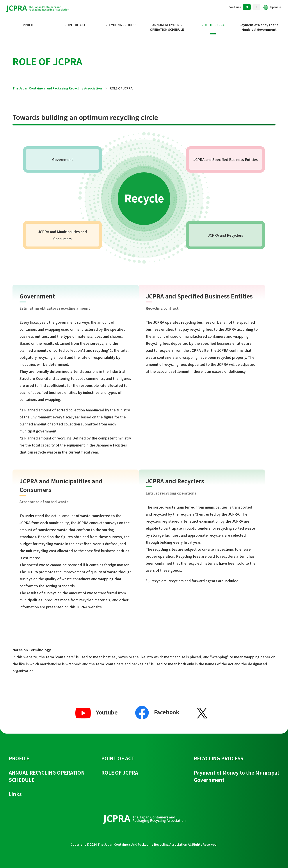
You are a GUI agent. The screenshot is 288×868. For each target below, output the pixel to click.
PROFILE (29, 21)
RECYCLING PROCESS (121, 21)
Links (15, 790)
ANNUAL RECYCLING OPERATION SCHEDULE (167, 24)
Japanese (271, 7)
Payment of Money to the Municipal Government (259, 24)
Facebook (157, 708)
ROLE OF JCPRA (213, 21)
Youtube (97, 709)
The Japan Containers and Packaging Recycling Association (57, 85)
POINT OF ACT (75, 21)
